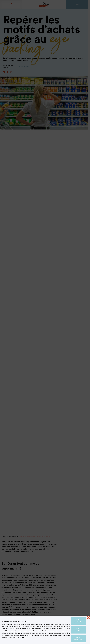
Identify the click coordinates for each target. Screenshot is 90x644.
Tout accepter (78, 621)
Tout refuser (78, 630)
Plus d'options (78, 639)
